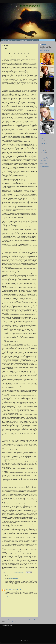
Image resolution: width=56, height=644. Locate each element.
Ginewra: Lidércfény (43, 162)
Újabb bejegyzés (6, 619)
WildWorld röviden (43, 168)
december (44, 144)
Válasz (7, 585)
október (44, 151)
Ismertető (10, 40)
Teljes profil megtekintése (44, 50)
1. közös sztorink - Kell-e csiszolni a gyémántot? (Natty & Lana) (46, 158)
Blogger (33, 641)
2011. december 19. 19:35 (14, 578)
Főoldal (4, 40)
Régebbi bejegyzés (32, 619)
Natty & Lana (8, 589)
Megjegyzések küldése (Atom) (12, 622)
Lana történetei (42, 165)
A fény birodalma (43, 160)
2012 (42, 140)
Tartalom (16, 40)
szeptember (44, 152)
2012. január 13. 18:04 (17, 589)
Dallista (36, 40)
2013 (42, 139)
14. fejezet (44, 147)
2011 (42, 142)
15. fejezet (44, 145)
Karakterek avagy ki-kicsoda (26, 40)
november (44, 149)
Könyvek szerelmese (43, 163)
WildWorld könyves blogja (44, 167)
